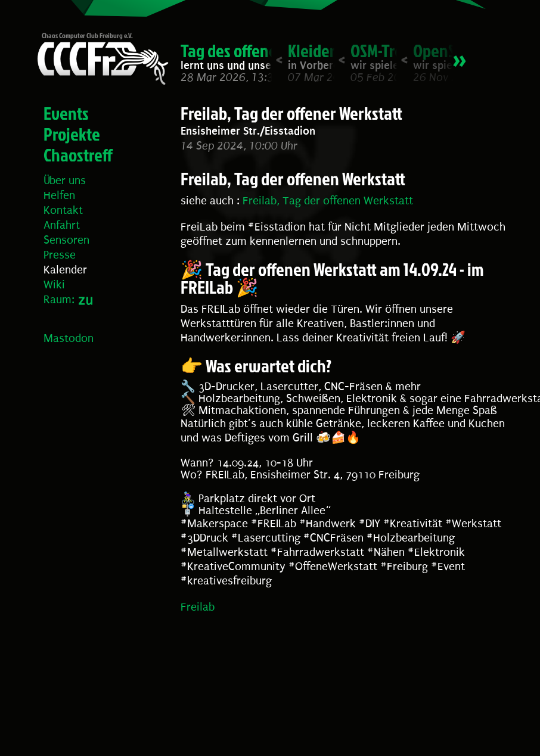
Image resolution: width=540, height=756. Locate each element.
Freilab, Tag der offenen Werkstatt (328, 201)
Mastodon (69, 338)
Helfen (59, 195)
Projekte (72, 134)
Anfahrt (62, 225)
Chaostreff (78, 155)
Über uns (65, 181)
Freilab (198, 607)
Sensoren (66, 240)
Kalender (65, 270)
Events (66, 113)
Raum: (59, 300)
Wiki (54, 285)
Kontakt (63, 210)
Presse (60, 255)
